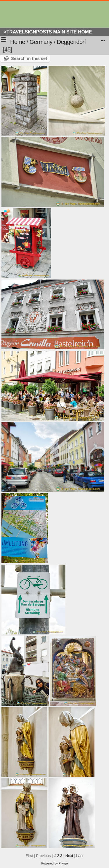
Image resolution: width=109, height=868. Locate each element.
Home (18, 42)
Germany (41, 42)
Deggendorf (71, 42)
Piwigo (63, 863)
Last (80, 856)
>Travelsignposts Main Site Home (48, 32)
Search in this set (29, 58)
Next (69, 856)
